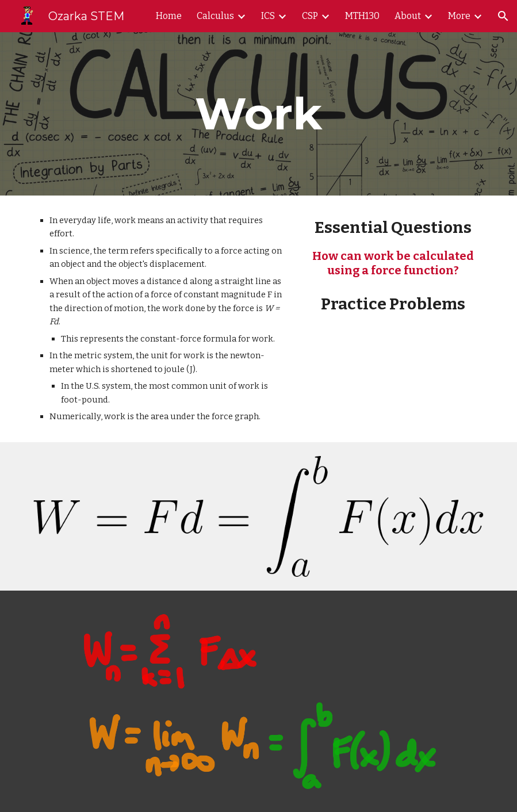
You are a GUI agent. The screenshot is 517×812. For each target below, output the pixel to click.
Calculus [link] (215, 16)
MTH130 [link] (362, 16)
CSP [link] (310, 16)
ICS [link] (268, 16)
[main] (258, 114)
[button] (503, 16)
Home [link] (169, 16)
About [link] (408, 16)
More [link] (459, 16)
